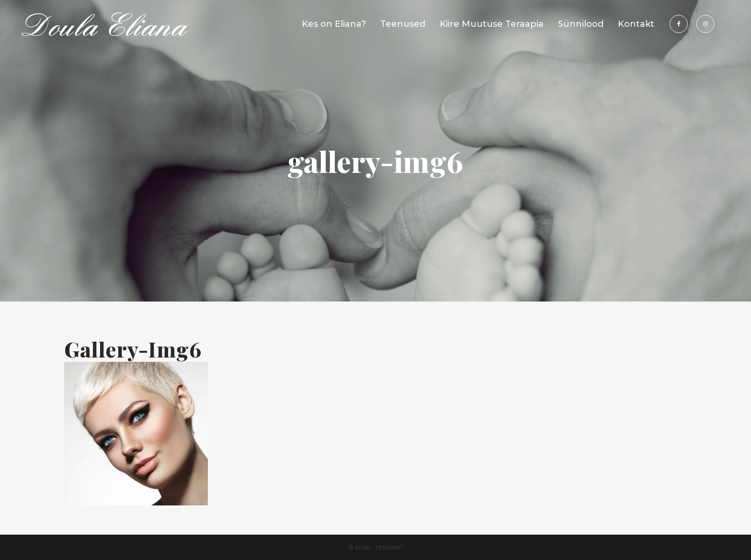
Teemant (389, 547)
